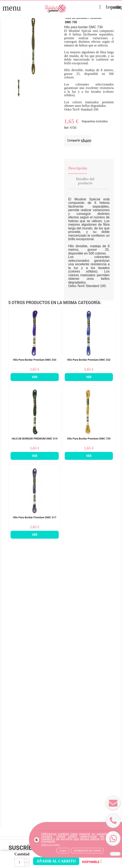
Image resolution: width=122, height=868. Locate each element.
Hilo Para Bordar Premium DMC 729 (89, 439)
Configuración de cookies (87, 851)
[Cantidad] (19, 862)
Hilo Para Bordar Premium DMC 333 (35, 360)
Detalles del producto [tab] (85, 181)
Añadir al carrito (56, 861)
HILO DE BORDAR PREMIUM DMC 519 (35, 439)
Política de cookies (51, 845)
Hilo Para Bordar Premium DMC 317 (35, 517)
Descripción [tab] (78, 168)
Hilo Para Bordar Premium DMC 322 (89, 360)
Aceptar (63, 851)
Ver (35, 377)
